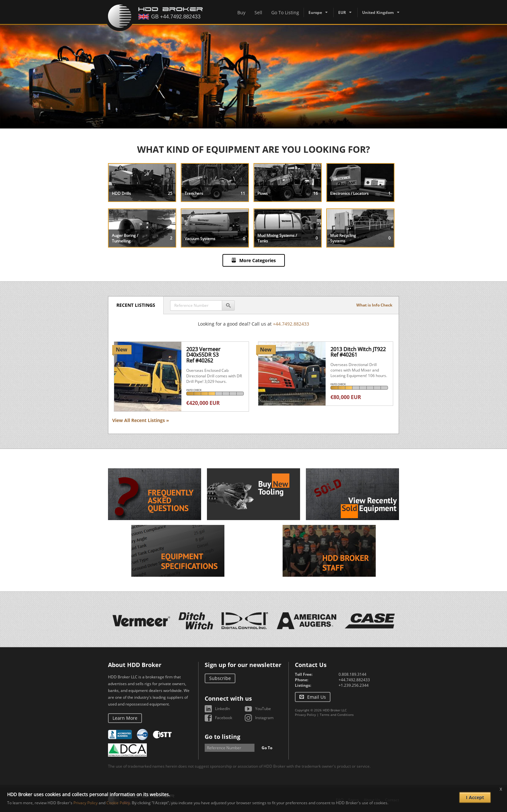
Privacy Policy (305, 715)
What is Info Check (374, 305)
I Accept (475, 797)
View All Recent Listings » (141, 420)
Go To (267, 748)
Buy (241, 12)
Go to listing (222, 737)
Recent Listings (136, 305)
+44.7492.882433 (291, 324)
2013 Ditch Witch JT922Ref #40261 (358, 352)
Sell (258, 12)
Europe (315, 12)
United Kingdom (378, 12)
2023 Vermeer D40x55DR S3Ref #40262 (203, 355)
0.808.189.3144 (352, 674)
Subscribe (220, 678)
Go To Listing (285, 12)
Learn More (125, 718)
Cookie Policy (118, 803)
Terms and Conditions (337, 715)
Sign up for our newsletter (243, 665)
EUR (342, 12)
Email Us (317, 697)
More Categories (258, 260)
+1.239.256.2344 (354, 685)
